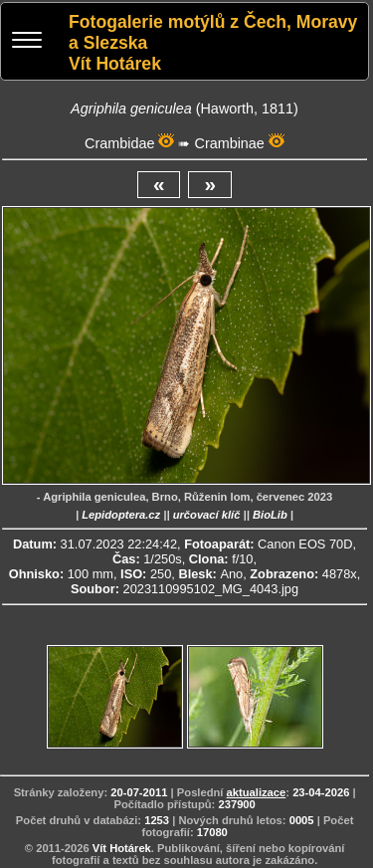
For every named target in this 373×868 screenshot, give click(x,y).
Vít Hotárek (122, 848)
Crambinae (229, 143)
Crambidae (119, 143)
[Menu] (27, 42)
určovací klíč (207, 515)
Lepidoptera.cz (121, 515)
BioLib (270, 515)
